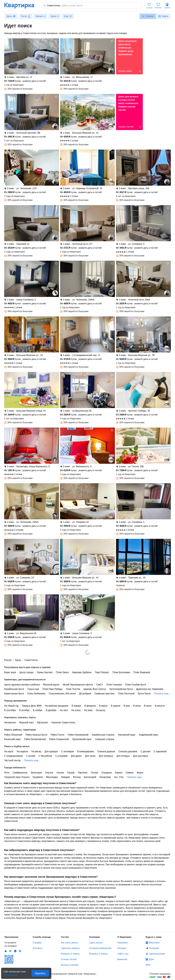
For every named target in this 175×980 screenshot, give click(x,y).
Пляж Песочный (126, 693)
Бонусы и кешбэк (70, 965)
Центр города (26, 672)
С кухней (31, 756)
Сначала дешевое (128, 751)
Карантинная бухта (14, 693)
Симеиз (130, 773)
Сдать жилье (96, 943)
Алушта (49, 773)
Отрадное (107, 773)
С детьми (146, 751)
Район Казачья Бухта (36, 735)
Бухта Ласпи (144, 693)
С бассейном (45, 756)
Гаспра (94, 773)
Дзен (152, 959)
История (122, 948)
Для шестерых (141, 756)
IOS (6, 951)
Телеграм (154, 948)
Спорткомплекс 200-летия (62, 693)
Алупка (60, 773)
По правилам (10, 974)
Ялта (7, 773)
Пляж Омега (62, 672)
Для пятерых (123, 756)
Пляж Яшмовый (142, 672)
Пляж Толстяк (73, 689)
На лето (64, 710)
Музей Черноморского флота (78, 685)
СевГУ (100, 685)
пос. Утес (119, 777)
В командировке (86, 751)
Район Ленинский (13, 735)
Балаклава (105, 777)
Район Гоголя (58, 735)
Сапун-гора (33, 689)
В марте (103, 706)
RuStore (20, 951)
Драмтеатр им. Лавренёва (150, 689)
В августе (160, 706)
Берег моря (10, 672)
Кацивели (38, 777)
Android (10, 951)
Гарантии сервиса (70, 948)
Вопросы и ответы (70, 954)
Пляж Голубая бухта (136, 685)
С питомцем (67, 751)
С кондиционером (13, 756)
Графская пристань (105, 693)
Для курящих (51, 751)
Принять (40, 973)
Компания (122, 943)
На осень (76, 710)
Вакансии (122, 959)
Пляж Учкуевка (114, 685)
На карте (9, 751)
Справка (37, 943)
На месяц (36, 751)
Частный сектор (12, 760)
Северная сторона (105, 739)
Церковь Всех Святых (95, 689)
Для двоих (76, 756)
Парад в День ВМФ (32, 706)
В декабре (51, 710)
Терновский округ (127, 735)
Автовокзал (10, 722)
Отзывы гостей (69, 959)
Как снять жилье (69, 943)
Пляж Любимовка (36, 693)
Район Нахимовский (78, 735)
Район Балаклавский (35, 739)
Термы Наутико (45, 672)
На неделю (22, 751)
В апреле (116, 706)
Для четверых (106, 756)
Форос (140, 773)
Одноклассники (157, 954)
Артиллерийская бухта (121, 689)
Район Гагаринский (59, 739)
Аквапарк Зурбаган (82, 672)
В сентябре (10, 710)
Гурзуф (71, 773)
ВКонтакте (154, 943)
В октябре (24, 710)
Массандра (52, 777)
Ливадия (65, 777)
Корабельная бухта (14, 689)
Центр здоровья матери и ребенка (22, 685)
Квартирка (21, 6)
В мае (127, 706)
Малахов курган (51, 685)
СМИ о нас (123, 954)
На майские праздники (57, 706)
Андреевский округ (149, 735)
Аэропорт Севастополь (63, 722)
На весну (101, 710)
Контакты (38, 948)
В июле (148, 706)
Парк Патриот (102, 672)
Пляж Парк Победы (52, 689)
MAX (148, 965)
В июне (137, 706)
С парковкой (160, 751)
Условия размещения (100, 948)
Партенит (83, 773)
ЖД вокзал (43, 722)
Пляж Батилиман (121, 672)
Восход (77, 777)
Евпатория (36, 773)
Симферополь (20, 773)
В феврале (90, 706)
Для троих (90, 756)
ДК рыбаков (85, 693)
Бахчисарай (90, 777)
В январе (76, 706)
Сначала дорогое (106, 751)
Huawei (15, 951)
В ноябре (38, 710)
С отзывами (61, 756)
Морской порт (26, 722)
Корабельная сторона (103, 735)
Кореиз (119, 773)
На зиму (88, 710)
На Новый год (11, 706)
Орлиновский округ (82, 739)
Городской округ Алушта (17, 777)
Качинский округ (13, 739)
